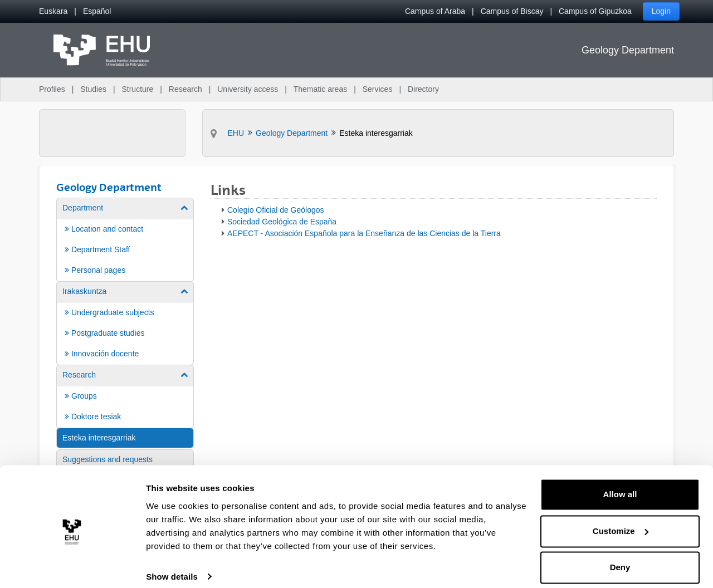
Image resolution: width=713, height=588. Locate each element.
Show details (172, 566)
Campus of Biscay (512, 11)
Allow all (620, 484)
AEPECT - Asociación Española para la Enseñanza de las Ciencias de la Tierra (364, 233)
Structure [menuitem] (137, 89)
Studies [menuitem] (93, 89)
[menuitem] (53, 11)
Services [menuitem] (378, 89)
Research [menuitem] (185, 89)
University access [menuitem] (248, 89)
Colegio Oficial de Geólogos (276, 210)
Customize (621, 520)
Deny (620, 557)
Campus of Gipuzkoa (595, 11)
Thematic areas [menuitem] (320, 89)
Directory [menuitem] (423, 89)
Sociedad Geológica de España (282, 222)
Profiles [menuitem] (52, 89)
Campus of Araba (435, 11)
